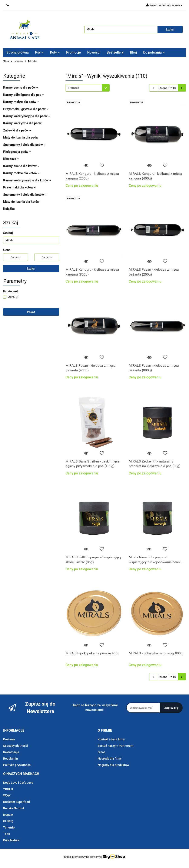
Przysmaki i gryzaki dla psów (26, 109)
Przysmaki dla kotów (19, 187)
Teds (6, 834)
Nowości (94, 52)
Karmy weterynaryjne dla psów (27, 116)
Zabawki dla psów (17, 130)
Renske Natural (14, 808)
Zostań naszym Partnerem (115, 746)
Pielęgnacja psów (17, 152)
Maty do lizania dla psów (21, 137)
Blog (133, 52)
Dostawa (9, 739)
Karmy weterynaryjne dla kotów (27, 180)
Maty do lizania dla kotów (21, 202)
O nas (102, 752)
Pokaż (31, 312)
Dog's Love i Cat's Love (18, 783)
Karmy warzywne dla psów (22, 123)
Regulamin (11, 759)
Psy (39, 52)
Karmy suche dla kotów (21, 166)
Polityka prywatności (17, 765)
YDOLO (8, 789)
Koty (55, 52)
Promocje (74, 52)
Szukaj (31, 268)
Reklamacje (11, 752)
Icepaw (8, 815)
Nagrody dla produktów (113, 765)
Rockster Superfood (16, 802)
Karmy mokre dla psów (21, 102)
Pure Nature (11, 840)
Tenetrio (9, 827)
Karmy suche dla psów (21, 88)
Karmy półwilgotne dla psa (24, 95)
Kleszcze (11, 159)
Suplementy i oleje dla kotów (25, 195)
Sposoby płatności (16, 746)
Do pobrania (154, 52)
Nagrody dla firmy (110, 759)
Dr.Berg (8, 821)
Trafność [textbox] (74, 88)
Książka (9, 209)
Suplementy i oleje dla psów (24, 145)
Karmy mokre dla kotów (21, 173)
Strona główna (18, 52)
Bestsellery (115, 52)
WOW (7, 795)
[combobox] (88, 88)
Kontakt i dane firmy (111, 739)
